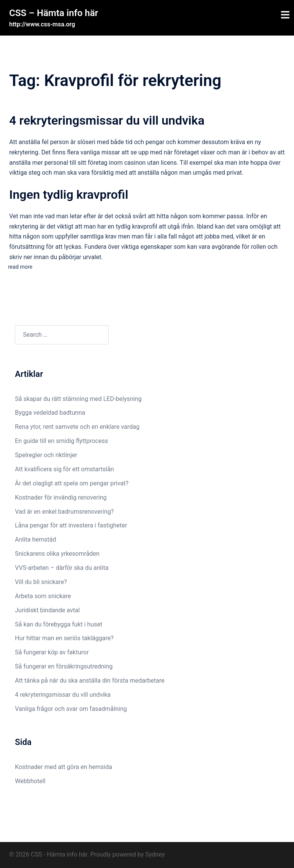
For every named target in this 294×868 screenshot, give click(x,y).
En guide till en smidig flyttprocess (61, 441)
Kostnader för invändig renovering (61, 497)
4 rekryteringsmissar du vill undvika (107, 120)
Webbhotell (30, 781)
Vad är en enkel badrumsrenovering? (64, 512)
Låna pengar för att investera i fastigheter (71, 525)
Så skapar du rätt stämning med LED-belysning (78, 399)
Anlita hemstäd (36, 539)
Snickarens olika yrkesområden (57, 554)
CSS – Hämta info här (54, 13)
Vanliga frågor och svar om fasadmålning (71, 709)
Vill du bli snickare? (41, 582)
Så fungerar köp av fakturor (52, 652)
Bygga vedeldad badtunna (50, 413)
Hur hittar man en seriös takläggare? (65, 638)
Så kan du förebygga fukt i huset (59, 624)
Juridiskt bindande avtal (48, 610)
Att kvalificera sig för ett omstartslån (65, 469)
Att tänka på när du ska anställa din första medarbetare (90, 681)
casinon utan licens (150, 163)
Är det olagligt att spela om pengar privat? (72, 483)
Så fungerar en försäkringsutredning (64, 666)
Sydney (155, 854)
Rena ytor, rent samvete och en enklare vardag (77, 427)
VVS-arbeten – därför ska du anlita (62, 568)
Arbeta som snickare (44, 596)
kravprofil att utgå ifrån (163, 226)
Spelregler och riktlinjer (46, 455)
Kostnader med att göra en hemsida (64, 767)
